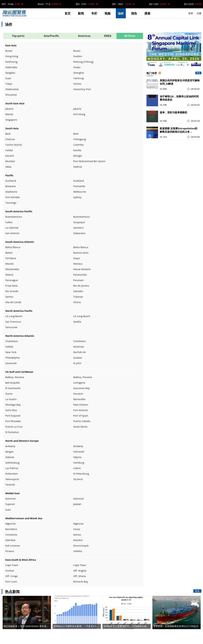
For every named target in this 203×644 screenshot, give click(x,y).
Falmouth (79, 452)
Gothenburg (12, 463)
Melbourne (80, 192)
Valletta (78, 551)
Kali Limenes (13, 546)
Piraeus (10, 551)
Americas (84, 36)
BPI (122, 4)
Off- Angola (80, 571)
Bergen (9, 452)
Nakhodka (11, 67)
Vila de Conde (13, 302)
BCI (193, 4)
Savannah (11, 363)
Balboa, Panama (15, 377)
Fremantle (79, 186)
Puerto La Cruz (14, 427)
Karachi (10, 156)
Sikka (8, 167)
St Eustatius (12, 432)
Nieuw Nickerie (82, 269)
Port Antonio (81, 410)
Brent (48, 4)
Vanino (77, 84)
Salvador (78, 291)
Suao (8, 78)
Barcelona (11, 529)
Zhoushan (11, 95)
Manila (9, 114)
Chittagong (80, 139)
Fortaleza (11, 258)
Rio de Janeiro (81, 286)
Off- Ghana (80, 576)
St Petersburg (81, 474)
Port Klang (79, 114)
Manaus (78, 264)
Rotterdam (12, 474)
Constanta (11, 535)
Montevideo (12, 269)
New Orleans (81, 405)
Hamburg (79, 463)
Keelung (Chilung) (83, 62)
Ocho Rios (11, 410)
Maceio (9, 264)
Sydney (77, 197)
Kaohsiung (11, 62)
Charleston (12, 341)
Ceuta (77, 529)
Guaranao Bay (81, 388)
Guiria (9, 394)
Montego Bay (13, 405)
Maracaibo (79, 399)
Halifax (9, 347)
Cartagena (79, 383)
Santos (9, 297)
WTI (11, 4)
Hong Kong (12, 56)
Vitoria (77, 302)
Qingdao (10, 73)
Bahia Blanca (13, 247)
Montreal (79, 347)
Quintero (78, 228)
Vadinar (78, 167)
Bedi (8, 134)
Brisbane (10, 186)
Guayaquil (79, 222)
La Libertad (12, 228)
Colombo (78, 145)
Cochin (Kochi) (14, 145)
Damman (11, 499)
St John (77, 363)
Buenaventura (14, 217)
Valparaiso (79, 233)
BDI (85, 4)
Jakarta (9, 109)
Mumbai (10, 161)
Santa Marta (80, 427)
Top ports (18, 36)
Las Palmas (12, 468)
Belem (9, 253)
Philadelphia (12, 358)
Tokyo (9, 84)
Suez (8, 510)
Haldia (9, 150)
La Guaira (11, 399)
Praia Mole (11, 286)
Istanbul (78, 540)
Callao (9, 222)
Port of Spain (81, 416)
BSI (158, 4)
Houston (78, 394)
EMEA (108, 36)
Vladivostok (12, 89)
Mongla (78, 156)
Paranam (78, 280)
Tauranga (11, 203)
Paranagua (12, 280)
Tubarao (78, 297)
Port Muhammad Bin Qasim (89, 161)
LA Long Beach (14, 316)
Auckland (11, 181)
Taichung (78, 78)
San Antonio (12, 233)
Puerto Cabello (82, 421)
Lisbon (77, 468)
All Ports (130, 36)
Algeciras (10, 524)
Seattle (77, 322)
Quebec (78, 358)
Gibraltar (10, 540)
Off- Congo (12, 576)
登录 (191, 13)
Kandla (77, 150)
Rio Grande (12, 291)
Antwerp (10, 446)
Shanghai (79, 73)
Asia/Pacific (51, 36)
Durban (10, 571)
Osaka (77, 67)
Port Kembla (12, 197)
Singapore (11, 120)
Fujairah (10, 504)
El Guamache (13, 388)
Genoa (77, 535)
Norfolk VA (79, 352)
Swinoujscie (12, 479)
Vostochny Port (82, 89)
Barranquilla (12, 383)
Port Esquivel (13, 416)
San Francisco (13, 322)
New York (11, 352)
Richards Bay (81, 582)
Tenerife (10, 485)
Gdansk (10, 457)
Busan (9, 51)
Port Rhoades (13, 421)
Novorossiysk (81, 546)
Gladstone (11, 192)
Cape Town (12, 565)
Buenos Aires (81, 253)
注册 (199, 13)
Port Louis (11, 582)
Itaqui (77, 258)
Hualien (78, 56)
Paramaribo (80, 275)
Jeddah (77, 504)
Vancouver (11, 327)
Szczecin (78, 479)
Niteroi (9, 275)
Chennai (10, 139)
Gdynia (77, 457)
